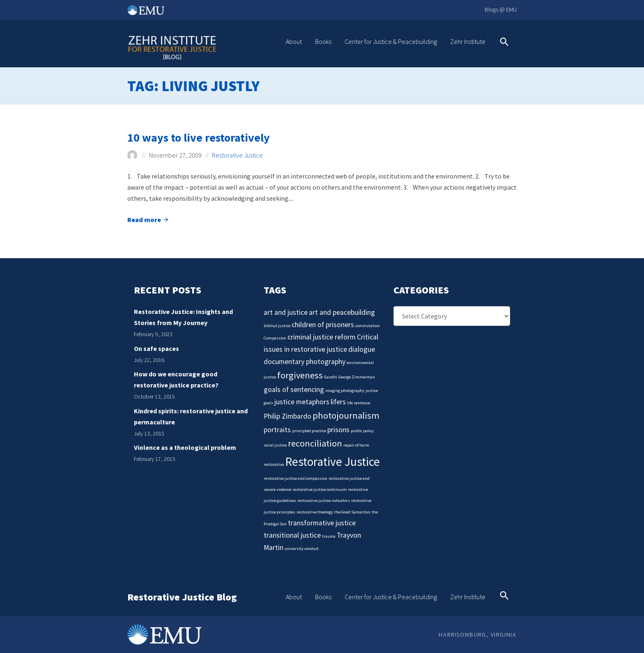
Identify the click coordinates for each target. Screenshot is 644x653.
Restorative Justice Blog (182, 597)
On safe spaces (156, 348)
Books (323, 41)
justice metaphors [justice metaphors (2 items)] (302, 402)
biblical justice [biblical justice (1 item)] (277, 326)
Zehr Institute (468, 41)
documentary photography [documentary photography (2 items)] (305, 362)
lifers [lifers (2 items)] (338, 402)
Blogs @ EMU (501, 9)
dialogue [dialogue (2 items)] (362, 349)
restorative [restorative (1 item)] (274, 464)
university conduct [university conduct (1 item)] (302, 549)
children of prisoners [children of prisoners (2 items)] (323, 325)
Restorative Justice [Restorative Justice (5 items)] (332, 462)
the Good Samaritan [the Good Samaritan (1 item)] (352, 512)
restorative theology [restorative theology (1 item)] (315, 512)
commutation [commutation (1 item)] (368, 326)
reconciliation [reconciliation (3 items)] (315, 443)
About (294, 41)
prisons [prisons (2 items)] (338, 430)
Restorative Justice (237, 155)
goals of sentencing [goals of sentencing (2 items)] (294, 390)
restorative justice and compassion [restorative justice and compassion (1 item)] (296, 478)
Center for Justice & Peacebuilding (391, 41)
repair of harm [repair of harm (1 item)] (356, 445)
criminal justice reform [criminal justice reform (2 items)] (322, 337)
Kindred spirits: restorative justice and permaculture (191, 416)
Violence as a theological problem (185, 447)
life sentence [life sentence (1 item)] (359, 403)
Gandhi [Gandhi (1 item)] (331, 377)
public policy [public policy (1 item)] (362, 431)
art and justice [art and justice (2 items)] (286, 312)
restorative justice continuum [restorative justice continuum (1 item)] (320, 489)
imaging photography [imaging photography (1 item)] (345, 391)
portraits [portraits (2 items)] (277, 430)
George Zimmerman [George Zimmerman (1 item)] (357, 377)
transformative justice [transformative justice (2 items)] (322, 523)
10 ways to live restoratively (199, 137)
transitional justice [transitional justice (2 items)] (292, 535)
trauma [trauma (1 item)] (329, 536)
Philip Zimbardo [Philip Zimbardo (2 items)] (287, 416)
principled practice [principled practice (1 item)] (309, 431)
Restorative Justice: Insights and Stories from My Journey (183, 317)
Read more (148, 220)
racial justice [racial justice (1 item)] (275, 445)
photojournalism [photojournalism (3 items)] (346, 415)
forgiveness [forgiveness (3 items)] (300, 375)
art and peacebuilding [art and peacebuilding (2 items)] (342, 312)
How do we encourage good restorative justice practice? (176, 379)
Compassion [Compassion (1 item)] (275, 338)
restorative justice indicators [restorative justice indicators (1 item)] (324, 501)
